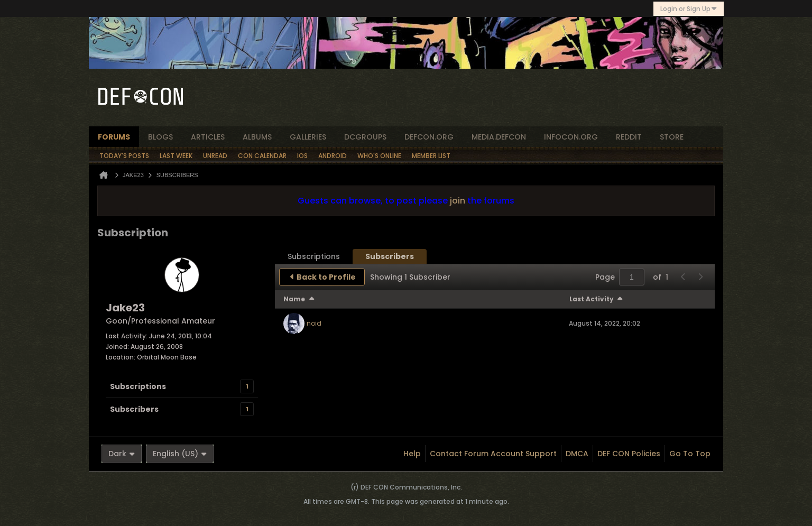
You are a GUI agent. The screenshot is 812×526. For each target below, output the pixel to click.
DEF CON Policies (629, 454)
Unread (215, 156)
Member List (431, 156)
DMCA (577, 454)
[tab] (314, 256)
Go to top (690, 454)
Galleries (308, 137)
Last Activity (592, 299)
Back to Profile (326, 277)
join (458, 201)
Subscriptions (138, 386)
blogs (160, 137)
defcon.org (429, 137)
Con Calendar (262, 156)
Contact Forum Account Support (493, 454)
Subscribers (134, 409)
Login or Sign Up (689, 9)
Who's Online (379, 156)
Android (333, 156)
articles (208, 137)
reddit (629, 137)
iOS (302, 156)
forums (114, 137)
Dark (122, 454)
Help (412, 454)
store (672, 137)
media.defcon (499, 137)
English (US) (180, 454)
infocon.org (571, 137)
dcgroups (365, 137)
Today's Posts (124, 156)
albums (257, 137)
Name (294, 299)
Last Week (176, 156)
